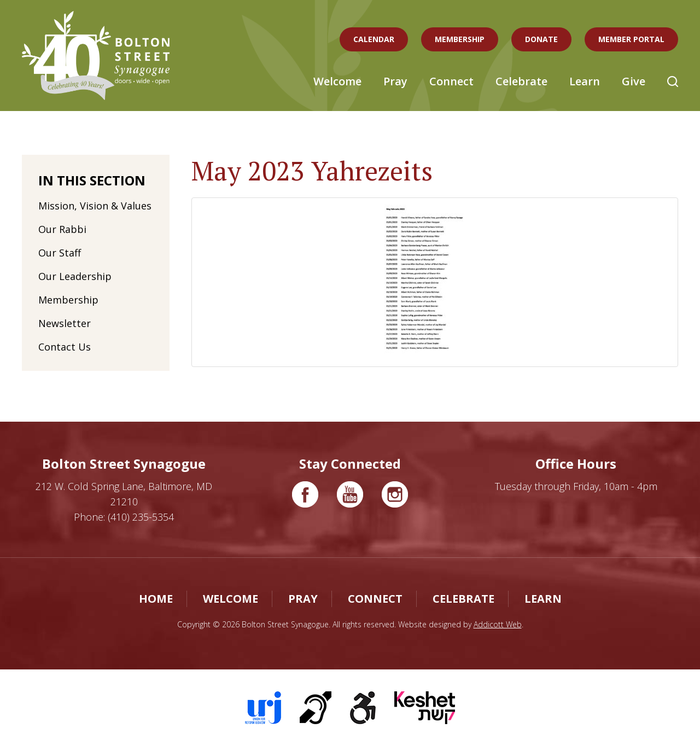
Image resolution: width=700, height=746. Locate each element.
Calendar (374, 39)
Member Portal (631, 39)
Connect (451, 81)
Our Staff (60, 253)
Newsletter (65, 323)
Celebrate (521, 81)
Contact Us (65, 347)
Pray (395, 81)
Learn (585, 81)
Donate (541, 39)
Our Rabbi (62, 229)
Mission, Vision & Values (95, 206)
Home (156, 599)
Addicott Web (498, 624)
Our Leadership (75, 276)
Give (634, 81)
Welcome (337, 81)
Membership (460, 39)
